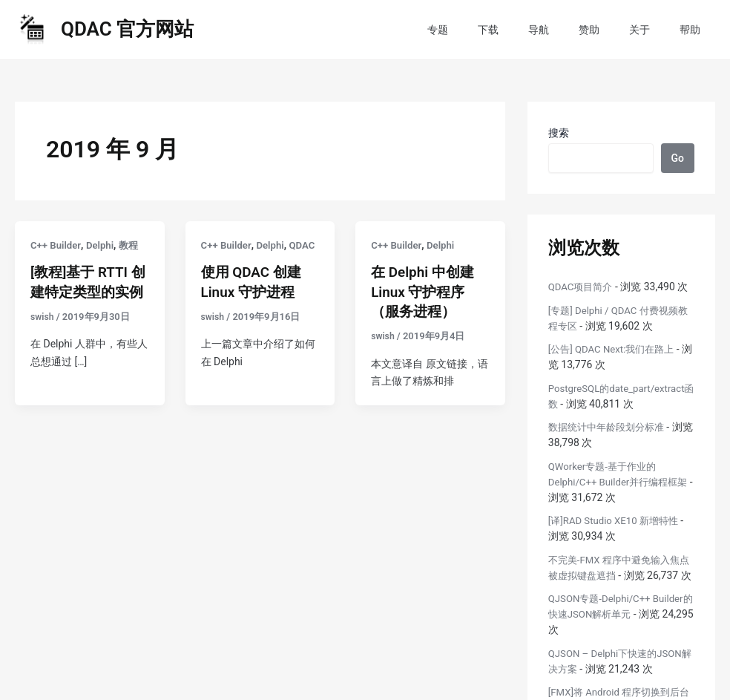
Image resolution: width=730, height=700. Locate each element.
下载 (528, 30)
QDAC (215, 262)
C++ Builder (57, 245)
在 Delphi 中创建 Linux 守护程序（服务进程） (425, 291)
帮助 (694, 30)
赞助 (611, 30)
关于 (653, 30)
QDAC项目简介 (583, 287)
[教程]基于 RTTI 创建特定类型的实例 (82, 291)
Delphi (103, 245)
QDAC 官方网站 (127, 29)
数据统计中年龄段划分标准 (611, 427)
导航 (570, 30)
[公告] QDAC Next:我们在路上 (616, 349)
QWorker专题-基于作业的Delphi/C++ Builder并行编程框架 (618, 482)
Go (678, 158)
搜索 (559, 133)
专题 (487, 30)
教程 (134, 245)
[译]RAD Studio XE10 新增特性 (618, 520)
